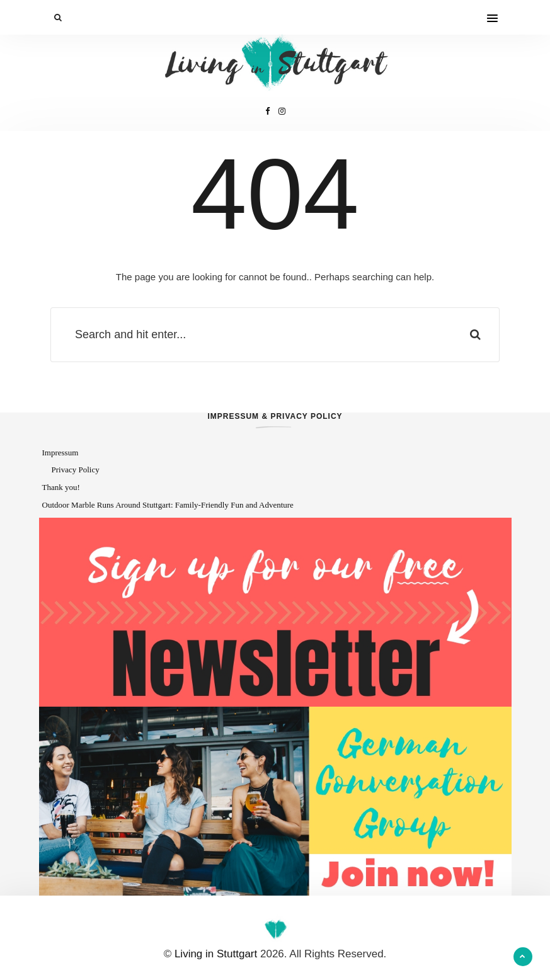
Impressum (60, 453)
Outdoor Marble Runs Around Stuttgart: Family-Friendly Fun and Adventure (168, 505)
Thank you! (61, 487)
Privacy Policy (76, 470)
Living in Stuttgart (216, 954)
